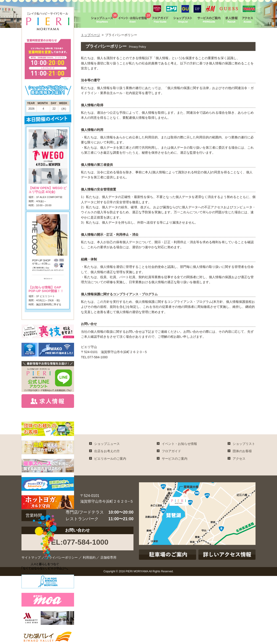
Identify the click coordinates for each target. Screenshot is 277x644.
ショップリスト (244, 444)
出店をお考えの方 (107, 451)
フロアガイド (171, 451)
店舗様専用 (108, 557)
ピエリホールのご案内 (110, 459)
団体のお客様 (242, 451)
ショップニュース (107, 444)
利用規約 (89, 557)
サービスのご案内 (175, 459)
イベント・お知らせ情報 (179, 444)
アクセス (239, 459)
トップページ (91, 35)
